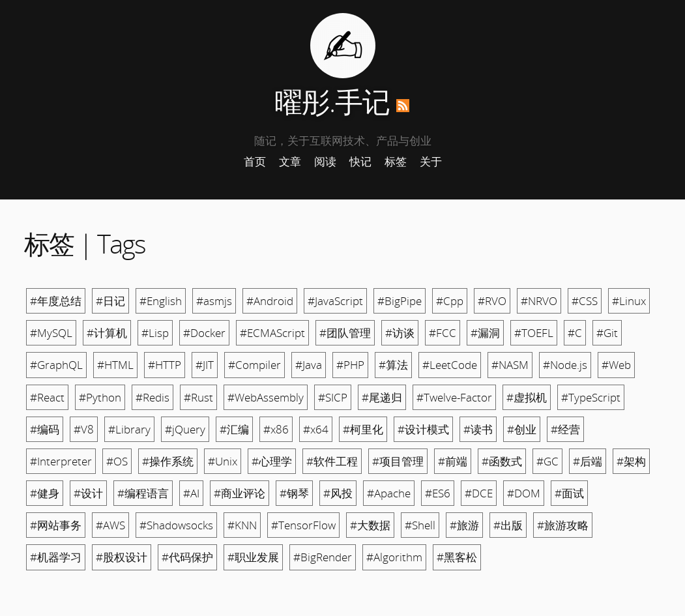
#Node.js (565, 365)
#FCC (443, 333)
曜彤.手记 (332, 101)
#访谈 (400, 333)
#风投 (338, 493)
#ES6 (438, 493)
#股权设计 (122, 557)
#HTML (115, 365)
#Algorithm (394, 557)
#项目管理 (398, 461)
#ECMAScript (272, 333)
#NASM (510, 365)
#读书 (478, 429)
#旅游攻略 (563, 525)
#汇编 (234, 429)
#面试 (569, 493)
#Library (129, 429)
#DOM (524, 493)
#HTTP (165, 365)
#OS (117, 461)
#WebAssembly (266, 397)
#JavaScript (335, 301)
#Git (607, 333)
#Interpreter (61, 461)
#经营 (565, 429)
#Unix (223, 461)
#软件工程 (332, 461)
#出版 (508, 525)
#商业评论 (240, 493)
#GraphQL (56, 365)
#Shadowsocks (176, 525)
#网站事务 (56, 525)
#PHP (350, 365)
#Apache (389, 493)
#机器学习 (56, 557)
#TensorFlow (303, 525)
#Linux (629, 301)
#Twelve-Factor (454, 397)
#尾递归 (382, 397)
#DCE (479, 493)
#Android (270, 301)
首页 (255, 161)
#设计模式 (423, 429)
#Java (309, 365)
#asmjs (214, 301)
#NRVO (539, 301)
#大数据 (370, 525)
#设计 (88, 493)
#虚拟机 (527, 397)
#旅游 (464, 525)
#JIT (205, 365)
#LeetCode (450, 365)
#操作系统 (168, 461)
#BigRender (323, 557)
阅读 (325, 161)
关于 (431, 161)
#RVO (492, 301)
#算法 (393, 365)
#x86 (276, 429)
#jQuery (185, 429)
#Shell (420, 525)
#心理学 (272, 461)
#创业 (522, 429)
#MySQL (51, 333)
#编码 (45, 429)
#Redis (153, 397)
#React (47, 397)
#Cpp (450, 301)
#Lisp (155, 333)
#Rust (198, 397)
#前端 (453, 461)
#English (161, 301)
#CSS (585, 301)
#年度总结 (56, 301)
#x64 (316, 429)
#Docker (204, 333)
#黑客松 (457, 557)
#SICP (333, 397)
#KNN (242, 525)
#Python (100, 397)
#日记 (110, 301)
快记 (360, 161)
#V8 (84, 429)
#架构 (631, 461)
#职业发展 (253, 557)
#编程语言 (143, 493)
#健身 (45, 493)
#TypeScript (591, 397)
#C (575, 333)
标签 (396, 161)
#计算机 (107, 333)
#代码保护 (187, 557)
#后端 (588, 461)
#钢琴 (294, 493)
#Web (616, 365)
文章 (290, 161)
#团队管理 (345, 333)
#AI (191, 493)
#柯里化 (363, 429)
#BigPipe (400, 301)
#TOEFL (534, 333)
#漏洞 (485, 333)
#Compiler (255, 365)
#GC (547, 461)
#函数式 (502, 461)
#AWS (110, 525)
